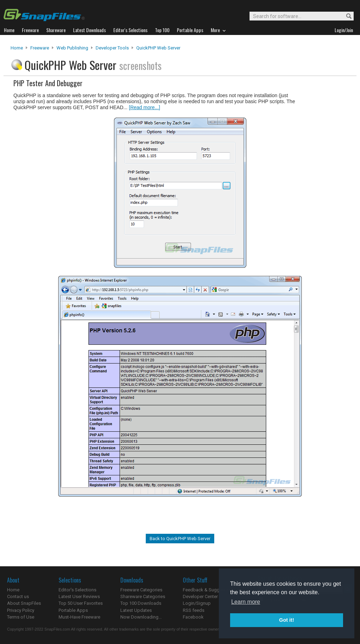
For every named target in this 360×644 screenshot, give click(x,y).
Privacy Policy (21, 610)
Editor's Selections (77, 590)
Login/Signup (197, 603)
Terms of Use (21, 617)
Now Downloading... (141, 617)
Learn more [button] (246, 602)
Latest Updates (136, 610)
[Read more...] (145, 107)
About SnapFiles (24, 603)
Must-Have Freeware (79, 617)
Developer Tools (112, 48)
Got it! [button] (287, 620)
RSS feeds (194, 610)
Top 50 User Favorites (81, 603)
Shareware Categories (143, 596)
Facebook (193, 617)
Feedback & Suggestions (209, 590)
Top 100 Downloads (141, 603)
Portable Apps (73, 610)
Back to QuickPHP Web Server (180, 539)
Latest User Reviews (79, 596)
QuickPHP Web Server (158, 48)
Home (17, 48)
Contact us (18, 596)
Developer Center (200, 596)
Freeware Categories (141, 590)
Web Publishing (72, 48)
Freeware (40, 48)
